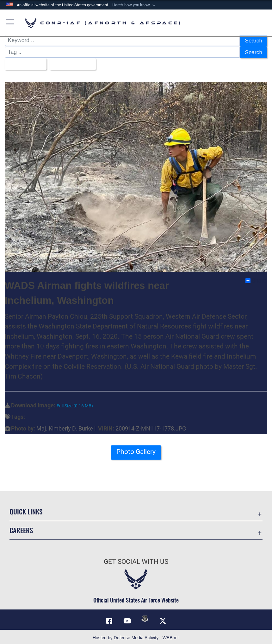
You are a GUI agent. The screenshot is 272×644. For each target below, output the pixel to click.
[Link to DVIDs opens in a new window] (145, 617)
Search (253, 41)
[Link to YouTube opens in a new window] (127, 619)
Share (256, 279)
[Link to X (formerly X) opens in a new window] (163, 619)
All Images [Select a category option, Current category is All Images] (24, 63)
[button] (134, 5)
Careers (21, 529)
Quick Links (26, 510)
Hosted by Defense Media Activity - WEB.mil (136, 636)
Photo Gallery (136, 450)
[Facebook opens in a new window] (109, 619)
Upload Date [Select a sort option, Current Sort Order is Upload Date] (71, 63)
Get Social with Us (136, 560)
